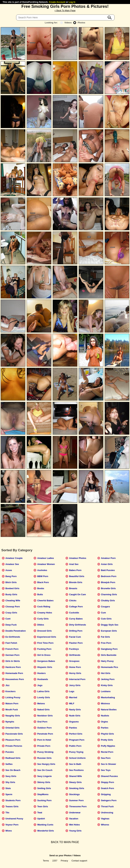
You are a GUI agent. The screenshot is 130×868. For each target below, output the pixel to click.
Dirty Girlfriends (78, 625)
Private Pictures (14, 746)
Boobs (41, 588)
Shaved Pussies (109, 776)
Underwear (75, 813)
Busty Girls (11, 594)
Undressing (107, 813)
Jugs (40, 685)
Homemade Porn (14, 673)
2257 (55, 861)
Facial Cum (75, 637)
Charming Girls (109, 594)
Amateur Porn (108, 558)
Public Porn (75, 746)
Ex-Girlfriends (13, 637)
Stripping (106, 794)
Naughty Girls (13, 716)
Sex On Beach (13, 770)
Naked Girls (43, 710)
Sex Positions (76, 770)
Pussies (10, 752)
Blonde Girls (76, 582)
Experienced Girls (47, 637)
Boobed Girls (12, 588)
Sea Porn (106, 758)
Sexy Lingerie (44, 776)
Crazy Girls (11, 613)
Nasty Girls (75, 710)
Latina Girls (43, 691)
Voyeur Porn (12, 825)
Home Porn (75, 667)
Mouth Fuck (12, 710)
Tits (7, 813)
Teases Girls (12, 806)
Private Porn (44, 746)
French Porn (12, 649)
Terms (46, 861)
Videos (66, 23)
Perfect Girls (76, 734)
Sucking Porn (44, 800)
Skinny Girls (44, 782)
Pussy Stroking (45, 752)
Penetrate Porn (45, 734)
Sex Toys (106, 770)
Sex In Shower (108, 764)
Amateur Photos (78, 558)
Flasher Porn (76, 643)
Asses (9, 570)
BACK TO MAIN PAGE (65, 842)
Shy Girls (10, 782)
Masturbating (108, 697)
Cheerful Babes (45, 601)
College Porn (76, 607)
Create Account (57, 2)
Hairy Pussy (107, 661)
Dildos (41, 625)
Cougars (105, 607)
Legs (72, 691)
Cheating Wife (13, 601)
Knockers (10, 691)
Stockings (74, 794)
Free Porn (106, 643)
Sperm (9, 794)
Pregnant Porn (77, 740)
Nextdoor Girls (45, 716)
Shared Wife (76, 776)
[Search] (65, 17)
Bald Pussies (108, 570)
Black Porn (43, 582)
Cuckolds (74, 613)
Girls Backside (109, 655)
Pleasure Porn (13, 740)
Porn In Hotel (44, 740)
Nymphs (10, 722)
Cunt (8, 619)
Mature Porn (12, 703)
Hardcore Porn (13, 667)
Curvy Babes (76, 619)
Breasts (73, 588)
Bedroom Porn (109, 576)
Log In (72, 2)
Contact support (79, 861)
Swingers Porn (109, 800)
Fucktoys (74, 649)
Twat (40, 813)
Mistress (105, 703)
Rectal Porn (107, 752)
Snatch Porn (107, 788)
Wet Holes (75, 825)
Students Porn (13, 800)
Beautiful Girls (77, 576)
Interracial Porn (77, 679)
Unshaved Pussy (14, 819)
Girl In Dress (44, 655)
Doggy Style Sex (110, 625)
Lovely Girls (44, 697)
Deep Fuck (11, 625)
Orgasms (74, 722)
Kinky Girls (107, 685)
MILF (72, 703)
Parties (105, 728)
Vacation (74, 819)
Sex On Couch (45, 770)
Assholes (42, 570)
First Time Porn (45, 643)
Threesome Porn (78, 806)
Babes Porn (75, 570)
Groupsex (74, 661)
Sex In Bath (75, 764)
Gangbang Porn (109, 649)
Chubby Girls (108, 601)
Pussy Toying (76, 752)
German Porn (12, 655)
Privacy (64, 861)
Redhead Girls (13, 758)
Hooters (41, 673)
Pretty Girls (107, 740)
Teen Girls (43, 806)
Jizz (7, 685)
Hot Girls (106, 673)
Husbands (43, 679)
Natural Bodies (109, 710)
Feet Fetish (11, 643)
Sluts (8, 788)
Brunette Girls (108, 588)
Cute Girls (106, 619)
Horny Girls (75, 673)
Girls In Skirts (13, 661)
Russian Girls (44, 758)
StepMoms (43, 794)
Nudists (105, 716)
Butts (40, 594)
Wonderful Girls (46, 831)
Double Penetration (16, 631)
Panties (73, 728)
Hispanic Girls (45, 667)
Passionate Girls (14, 734)
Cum (103, 613)
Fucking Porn (44, 649)
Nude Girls (75, 716)
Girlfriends (75, 655)
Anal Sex (74, 564)
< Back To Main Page (65, 10)
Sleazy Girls (75, 782)
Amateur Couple (14, 558)
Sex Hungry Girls (46, 764)
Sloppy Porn (107, 782)
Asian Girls (107, 564)
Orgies (104, 722)
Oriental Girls (12, 728)
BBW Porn (43, 576)
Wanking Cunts (45, 825)
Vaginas (105, 819)
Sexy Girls (11, 776)
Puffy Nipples (108, 746)
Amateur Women (46, 564)
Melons (41, 703)
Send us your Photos (60, 855)
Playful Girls (107, 734)
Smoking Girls (77, 788)
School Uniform (77, 758)
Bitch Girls (11, 582)
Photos (79, 23)
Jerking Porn (108, 679)
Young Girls (75, 831)
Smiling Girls (44, 788)
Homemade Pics (109, 667)
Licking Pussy (13, 697)
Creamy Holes (45, 613)
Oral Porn (42, 722)
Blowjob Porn (108, 582)
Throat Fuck (107, 806)
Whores (105, 825)
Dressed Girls (44, 631)
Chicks (73, 601)
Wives (9, 831)
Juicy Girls (75, 685)
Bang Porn (11, 576)
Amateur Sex (12, 564)
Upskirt (41, 819)
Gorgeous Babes (46, 661)
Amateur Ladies (46, 558)
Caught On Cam (78, 594)
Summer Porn (76, 800)
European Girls (109, 631)
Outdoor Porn (44, 728)
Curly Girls (43, 619)
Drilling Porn (76, 631)
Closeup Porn (13, 607)
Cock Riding (44, 607)
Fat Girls (105, 637)
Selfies (9, 764)
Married (73, 697)
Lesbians (106, 691)
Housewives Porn (15, 679)
